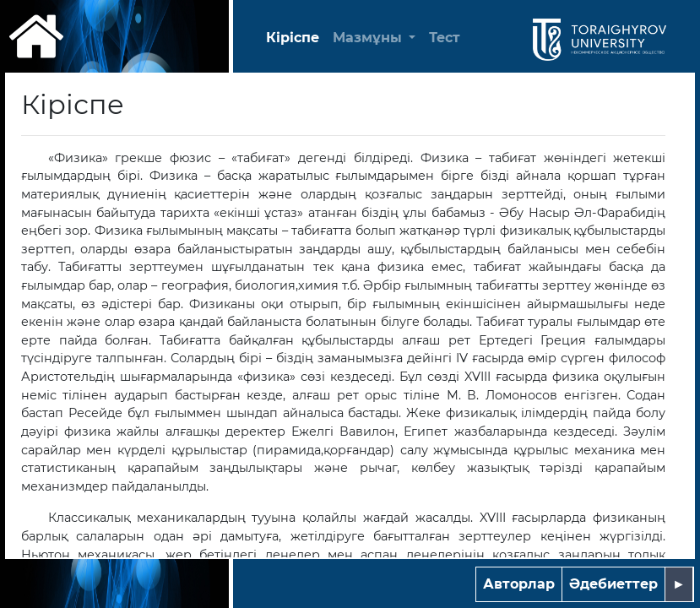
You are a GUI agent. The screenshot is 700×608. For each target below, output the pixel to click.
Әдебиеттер (613, 584)
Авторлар (519, 584)
